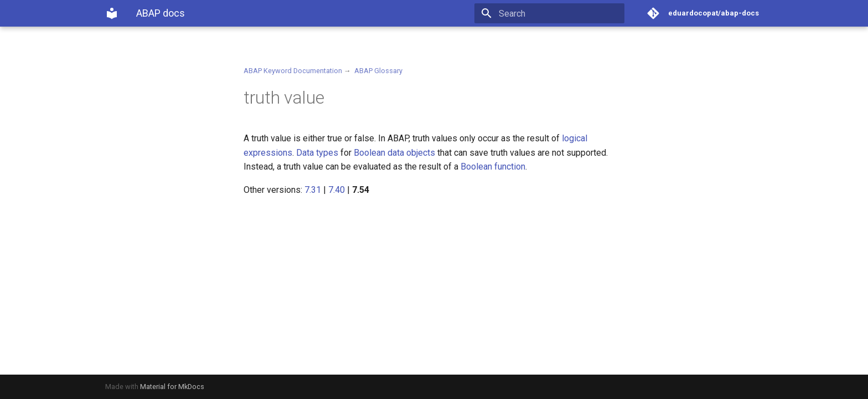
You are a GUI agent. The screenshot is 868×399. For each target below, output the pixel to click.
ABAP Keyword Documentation (293, 71)
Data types (317, 153)
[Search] (560, 13)
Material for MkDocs (172, 387)
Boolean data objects (394, 153)
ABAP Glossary (378, 71)
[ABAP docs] (112, 13)
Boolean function (493, 167)
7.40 (337, 190)
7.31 (313, 190)
